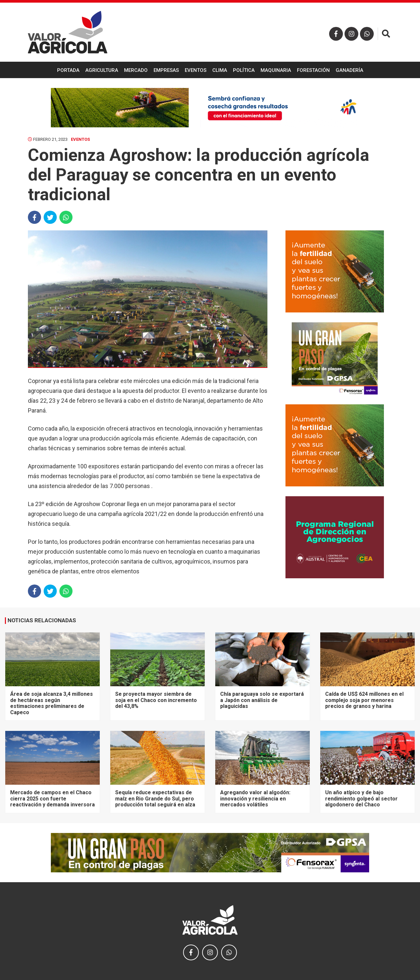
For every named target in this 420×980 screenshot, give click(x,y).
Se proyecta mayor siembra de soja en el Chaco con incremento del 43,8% (156, 700)
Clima (220, 70)
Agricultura (102, 70)
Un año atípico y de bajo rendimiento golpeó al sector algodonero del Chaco (361, 799)
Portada (68, 70)
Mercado (136, 70)
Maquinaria (276, 70)
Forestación (313, 70)
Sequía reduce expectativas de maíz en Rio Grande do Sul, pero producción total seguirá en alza (155, 799)
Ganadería (349, 70)
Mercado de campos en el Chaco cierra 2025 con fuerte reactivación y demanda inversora (52, 799)
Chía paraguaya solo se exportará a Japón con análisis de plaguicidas (262, 700)
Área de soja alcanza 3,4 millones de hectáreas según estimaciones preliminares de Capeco (52, 703)
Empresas (166, 70)
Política (244, 70)
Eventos (196, 70)
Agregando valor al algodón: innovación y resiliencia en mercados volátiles (255, 799)
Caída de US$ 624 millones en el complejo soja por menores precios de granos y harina (364, 700)
